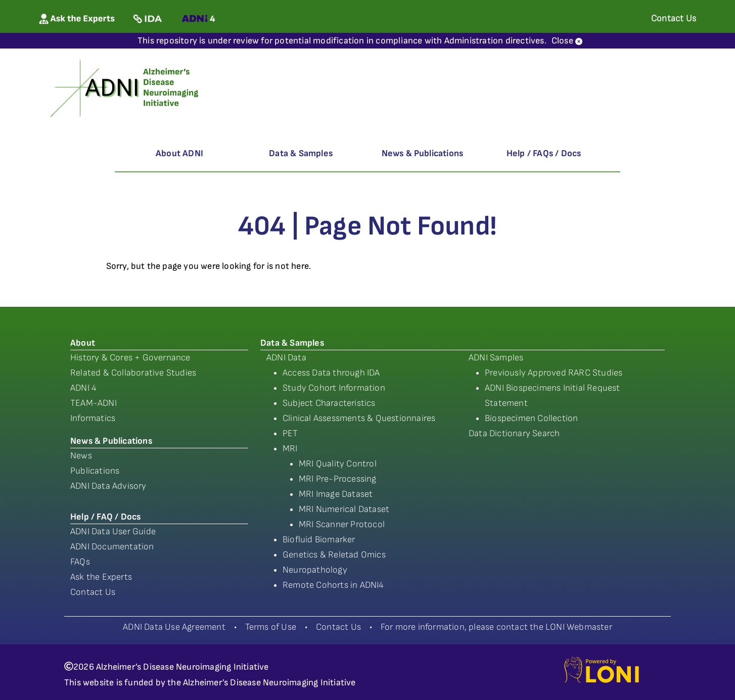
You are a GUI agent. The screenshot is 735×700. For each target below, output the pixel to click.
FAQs (80, 562)
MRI (290, 449)
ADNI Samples (496, 358)
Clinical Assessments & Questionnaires (359, 418)
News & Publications (423, 153)
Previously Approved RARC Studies (554, 373)
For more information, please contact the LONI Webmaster (496, 627)
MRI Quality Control (338, 464)
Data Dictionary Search (514, 433)
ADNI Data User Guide (113, 531)
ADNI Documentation (112, 547)
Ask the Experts (101, 577)
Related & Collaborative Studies (133, 373)
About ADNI (179, 153)
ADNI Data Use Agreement (174, 627)
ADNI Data (286, 358)
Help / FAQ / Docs (105, 517)
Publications (95, 471)
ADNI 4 (83, 388)
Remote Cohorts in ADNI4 (333, 585)
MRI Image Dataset (336, 494)
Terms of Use (271, 627)
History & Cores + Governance (130, 358)
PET (290, 433)
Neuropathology (315, 570)
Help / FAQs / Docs (544, 153)
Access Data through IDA (331, 373)
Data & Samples (301, 153)
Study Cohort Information (334, 388)
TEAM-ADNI (94, 403)
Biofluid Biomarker (319, 540)
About (83, 343)
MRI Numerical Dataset (344, 509)
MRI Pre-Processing (338, 479)
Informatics (93, 418)
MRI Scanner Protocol (342, 524)
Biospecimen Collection (531, 418)
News (81, 456)
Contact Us (93, 592)
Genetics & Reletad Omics (334, 555)
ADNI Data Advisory (108, 486)
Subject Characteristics (329, 403)
